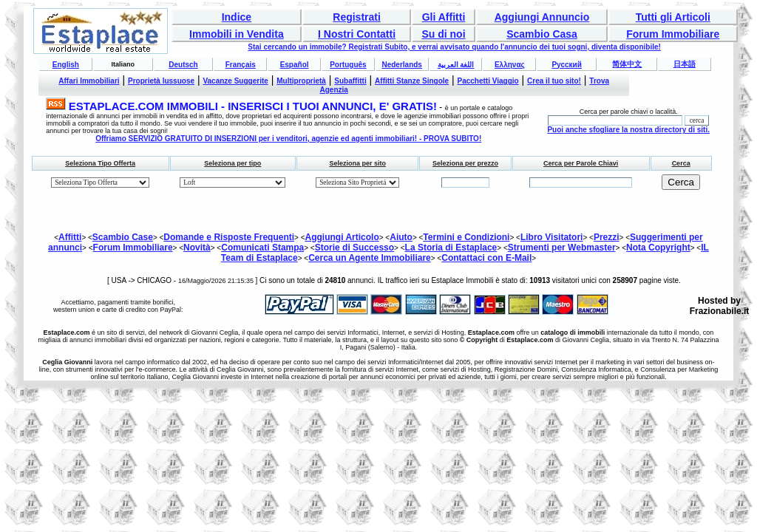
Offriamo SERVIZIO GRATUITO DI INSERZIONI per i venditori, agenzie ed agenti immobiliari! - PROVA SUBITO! (288, 139)
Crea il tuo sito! (554, 81)
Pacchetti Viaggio (488, 81)
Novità (197, 248)
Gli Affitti (444, 17)
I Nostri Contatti (357, 34)
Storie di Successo (354, 248)
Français (241, 65)
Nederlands (401, 65)
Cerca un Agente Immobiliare (370, 258)
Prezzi (607, 237)
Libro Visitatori (551, 237)
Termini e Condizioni (466, 237)
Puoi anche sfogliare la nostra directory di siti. (628, 130)
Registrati (357, 17)
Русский (566, 65)
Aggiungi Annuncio (542, 17)
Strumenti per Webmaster (562, 248)
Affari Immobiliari (89, 81)
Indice (237, 17)
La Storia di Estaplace (451, 248)
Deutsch (183, 65)
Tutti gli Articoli (673, 17)
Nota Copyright (658, 248)
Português (348, 65)
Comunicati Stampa (262, 248)
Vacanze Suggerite (235, 81)
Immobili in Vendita (237, 34)
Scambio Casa (542, 34)
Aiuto (401, 237)
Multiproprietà (301, 81)
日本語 (685, 64)
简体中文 (627, 64)
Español (295, 65)
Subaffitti (350, 81)
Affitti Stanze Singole (412, 81)
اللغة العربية (456, 65)
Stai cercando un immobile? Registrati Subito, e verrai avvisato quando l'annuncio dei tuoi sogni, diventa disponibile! (454, 47)
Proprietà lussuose (161, 81)
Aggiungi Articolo (342, 237)
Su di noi (443, 34)
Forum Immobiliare (673, 34)
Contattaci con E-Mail (486, 258)
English (66, 65)
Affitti (70, 237)
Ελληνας (510, 65)
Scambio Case (123, 237)
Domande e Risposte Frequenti (229, 237)
